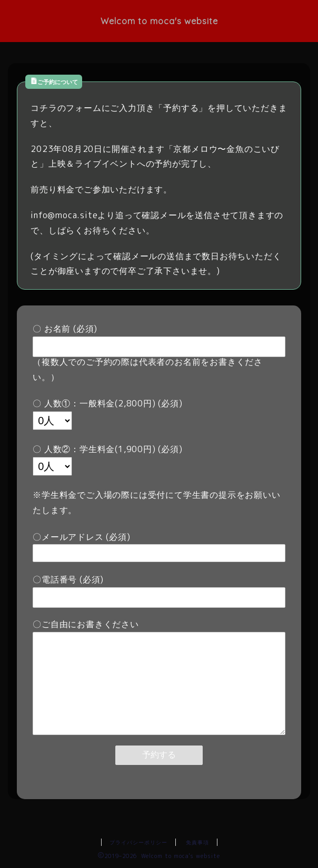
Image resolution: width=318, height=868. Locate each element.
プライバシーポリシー (138, 842)
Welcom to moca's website (159, 21)
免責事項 (197, 842)
